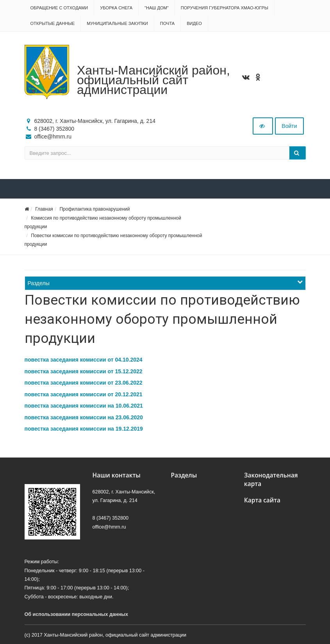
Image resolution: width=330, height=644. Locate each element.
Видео (194, 23)
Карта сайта (262, 500)
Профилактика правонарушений (95, 209)
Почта (167, 23)
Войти (289, 126)
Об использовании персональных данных (77, 614)
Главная (44, 209)
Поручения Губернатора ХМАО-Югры (225, 8)
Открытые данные (53, 23)
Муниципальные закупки (117, 23)
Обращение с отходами (59, 8)
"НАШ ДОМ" (157, 8)
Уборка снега (116, 8)
